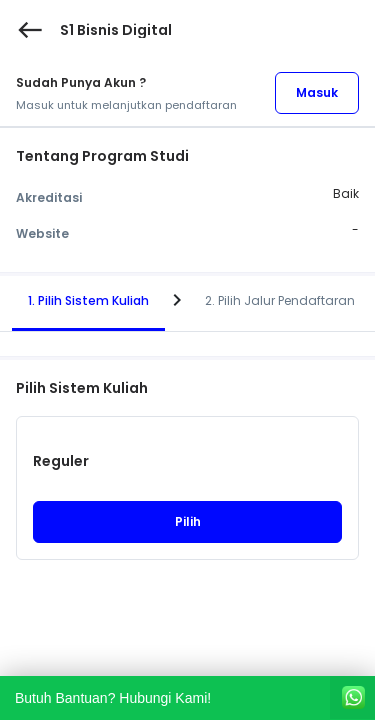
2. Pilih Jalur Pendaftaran (280, 300)
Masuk (317, 92)
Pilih (188, 521)
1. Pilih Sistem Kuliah (88, 300)
